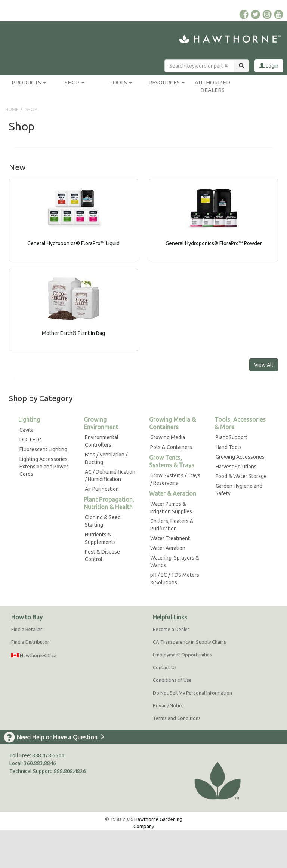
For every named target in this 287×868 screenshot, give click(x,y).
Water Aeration (168, 548)
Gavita (27, 430)
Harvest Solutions (236, 467)
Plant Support (232, 437)
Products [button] (29, 82)
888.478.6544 (48, 755)
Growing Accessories (240, 457)
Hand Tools (229, 447)
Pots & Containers (171, 447)
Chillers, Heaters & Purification (172, 525)
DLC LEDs (31, 440)
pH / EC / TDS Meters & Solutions (175, 579)
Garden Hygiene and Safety (239, 490)
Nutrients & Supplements (100, 538)
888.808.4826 (70, 771)
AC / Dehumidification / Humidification (110, 475)
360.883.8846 (40, 763)
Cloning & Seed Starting (103, 521)
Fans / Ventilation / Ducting (106, 458)
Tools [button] (121, 82)
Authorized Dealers (212, 86)
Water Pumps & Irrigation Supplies (171, 508)
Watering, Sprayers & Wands (175, 561)
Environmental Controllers (102, 441)
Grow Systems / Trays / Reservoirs (175, 479)
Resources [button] (166, 82)
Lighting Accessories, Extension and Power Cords (44, 467)
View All (264, 365)
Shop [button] (75, 82)
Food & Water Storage (241, 476)
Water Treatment (170, 538)
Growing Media (168, 437)
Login (269, 66)
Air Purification (102, 489)
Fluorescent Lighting (43, 449)
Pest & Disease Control (102, 555)
